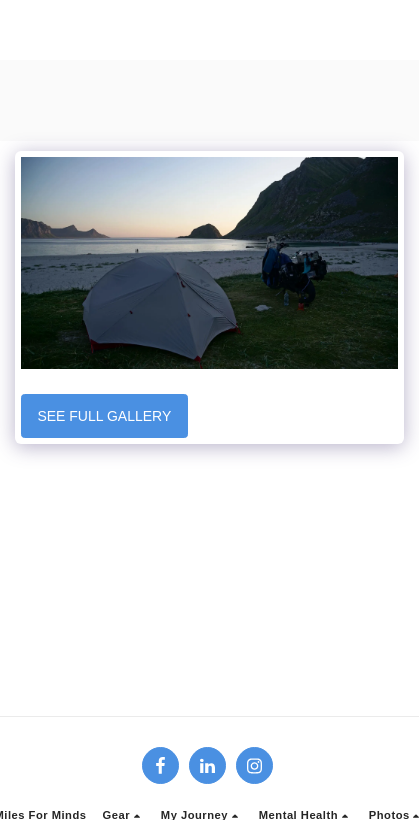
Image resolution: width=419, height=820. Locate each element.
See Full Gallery (104, 416)
